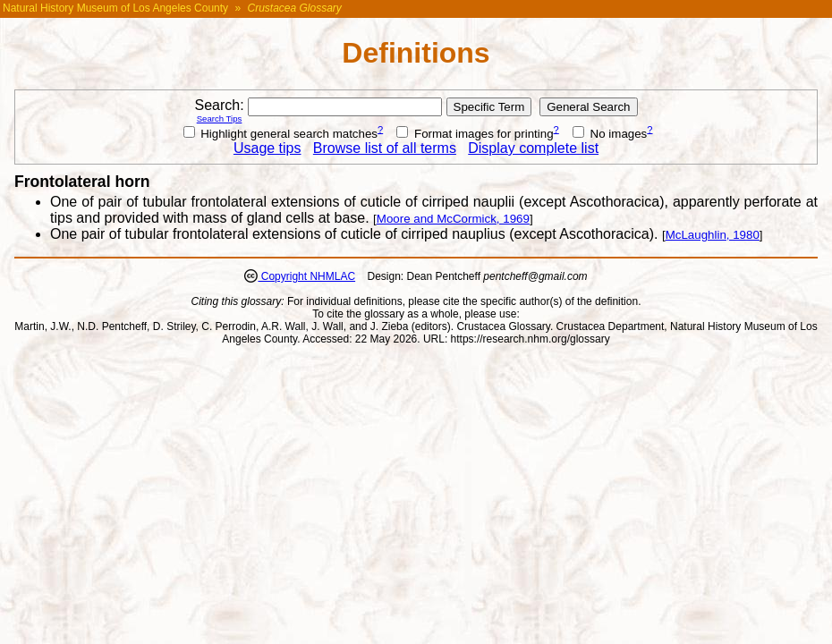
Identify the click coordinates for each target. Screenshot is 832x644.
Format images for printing (475, 134)
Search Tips (220, 119)
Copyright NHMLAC (306, 276)
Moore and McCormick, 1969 (453, 219)
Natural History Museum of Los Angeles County (115, 8)
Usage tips (267, 148)
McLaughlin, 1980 (713, 235)
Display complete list (533, 148)
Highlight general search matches (281, 134)
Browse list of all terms (385, 148)
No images (610, 134)
